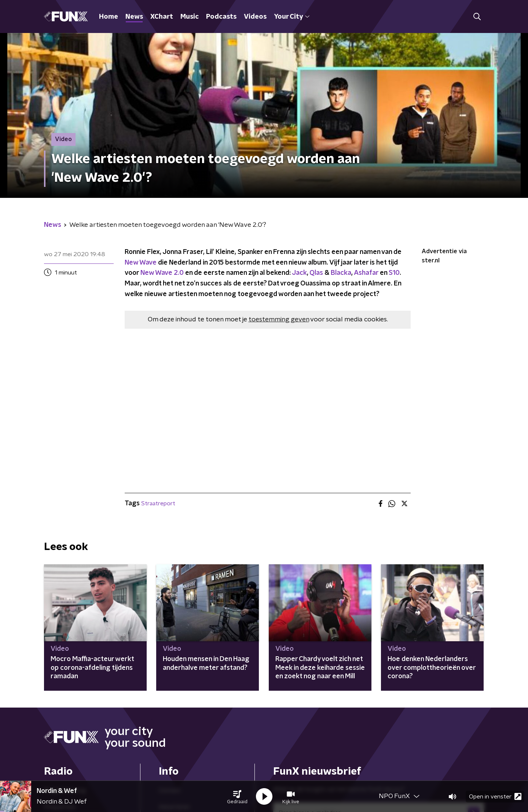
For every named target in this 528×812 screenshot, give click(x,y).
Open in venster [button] (495, 796)
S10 (394, 273)
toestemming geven (279, 320)
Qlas (316, 273)
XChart (162, 17)
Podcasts (221, 17)
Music (190, 17)
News (134, 17)
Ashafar (366, 273)
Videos (255, 17)
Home (109, 17)
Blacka (341, 273)
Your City (292, 17)
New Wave (141, 263)
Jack (299, 273)
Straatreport (158, 503)
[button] (237, 797)
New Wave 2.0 (162, 273)
